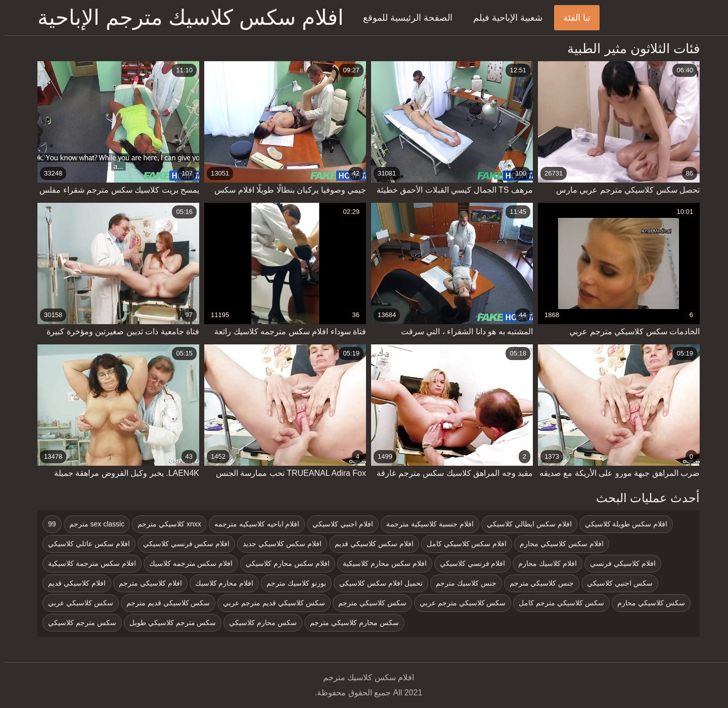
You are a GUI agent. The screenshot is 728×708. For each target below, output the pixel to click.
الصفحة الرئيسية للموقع (403, 18)
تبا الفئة (572, 18)
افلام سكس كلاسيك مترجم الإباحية (186, 17)
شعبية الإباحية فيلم (503, 18)
